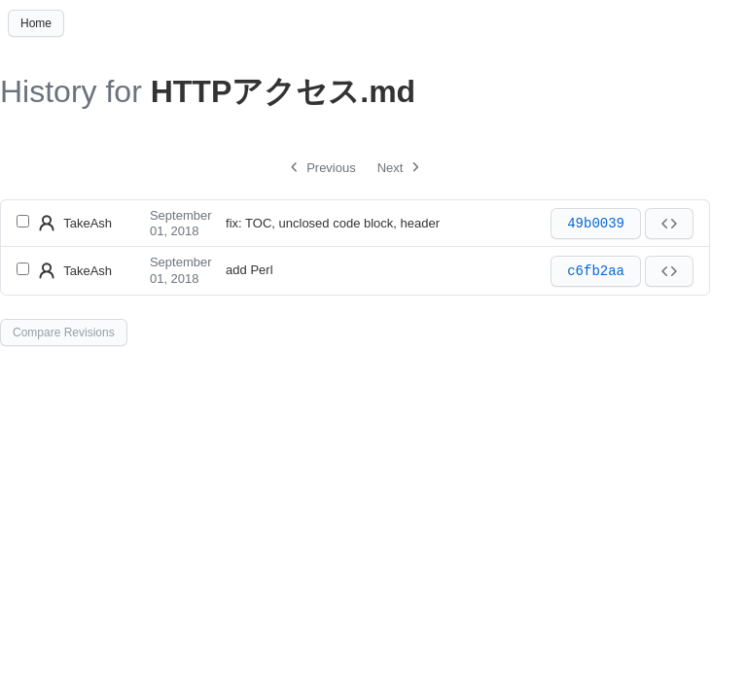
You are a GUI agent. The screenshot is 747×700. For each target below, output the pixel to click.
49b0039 (596, 224)
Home (36, 23)
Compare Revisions (64, 332)
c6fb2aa (596, 271)
